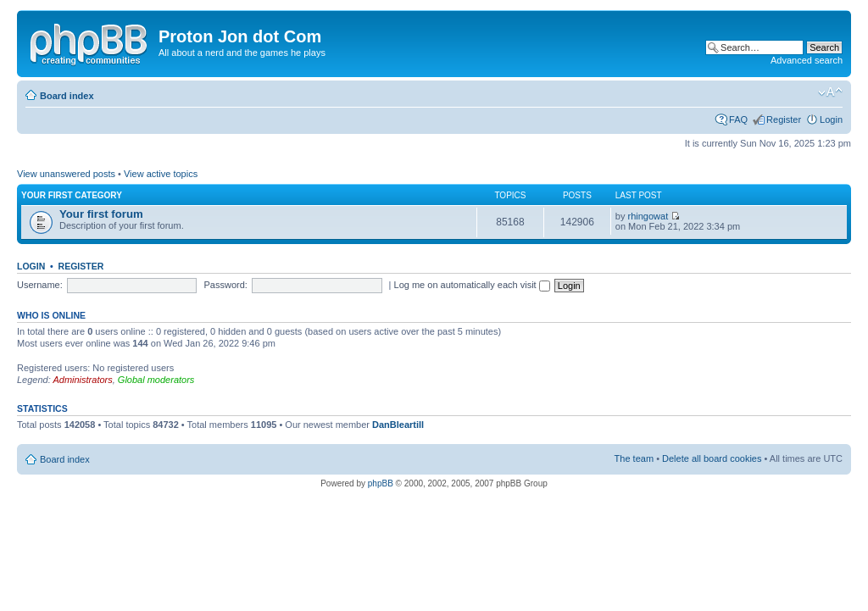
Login (831, 119)
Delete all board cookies (712, 458)
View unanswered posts (66, 174)
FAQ (738, 119)
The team (634, 458)
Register (784, 119)
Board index (67, 96)
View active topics (161, 174)
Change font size (830, 92)
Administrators (82, 380)
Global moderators (156, 380)
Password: (226, 285)
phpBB (381, 483)
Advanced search (807, 60)
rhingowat (648, 216)
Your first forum (101, 214)
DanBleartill (398, 425)
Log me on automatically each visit (472, 285)
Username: (40, 285)
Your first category (72, 195)
